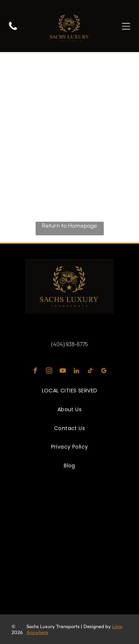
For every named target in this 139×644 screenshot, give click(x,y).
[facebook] (35, 372)
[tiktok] (90, 372)
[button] (126, 26)
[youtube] (63, 372)
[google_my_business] (104, 372)
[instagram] (49, 372)
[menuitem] (70, 391)
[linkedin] (77, 372)
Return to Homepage (69, 225)
